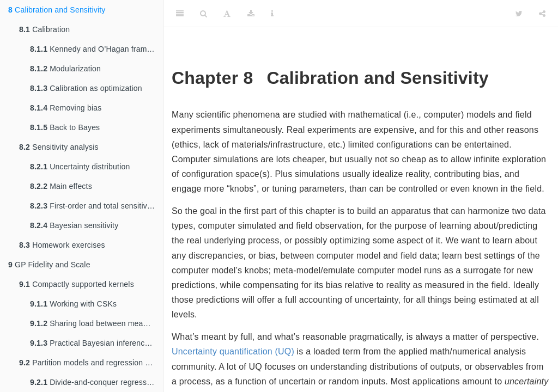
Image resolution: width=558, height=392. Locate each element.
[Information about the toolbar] (272, 14)
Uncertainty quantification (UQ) (233, 351)
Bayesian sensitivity (74, 225)
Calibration (44, 29)
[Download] (251, 14)
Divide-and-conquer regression (93, 382)
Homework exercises (62, 245)
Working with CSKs (73, 304)
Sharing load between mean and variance (96, 323)
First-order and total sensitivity (93, 206)
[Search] (204, 14)
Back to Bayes (65, 127)
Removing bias (66, 108)
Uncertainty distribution (80, 167)
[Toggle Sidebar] (180, 14)
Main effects (61, 186)
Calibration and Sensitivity (57, 10)
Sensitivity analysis (59, 147)
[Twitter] (519, 14)
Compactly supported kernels (77, 284)
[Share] (542, 14)
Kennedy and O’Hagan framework (96, 49)
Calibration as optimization (86, 88)
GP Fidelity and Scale (49, 265)
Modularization (65, 69)
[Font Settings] (227, 14)
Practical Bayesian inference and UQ (96, 343)
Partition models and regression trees (91, 363)
